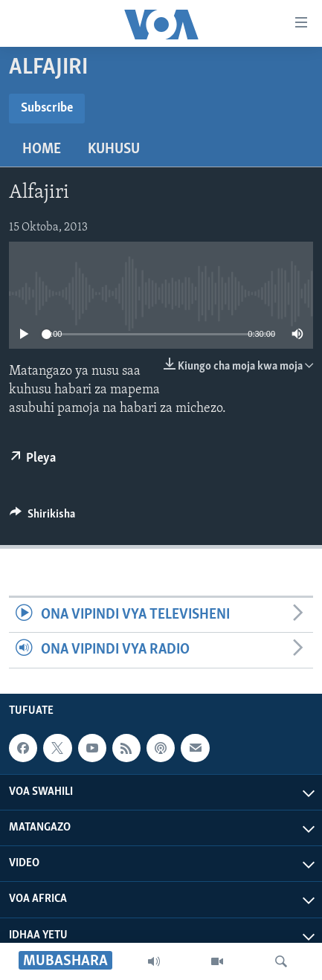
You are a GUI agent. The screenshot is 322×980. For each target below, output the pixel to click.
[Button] (42, 518)
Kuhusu (114, 149)
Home (42, 149)
